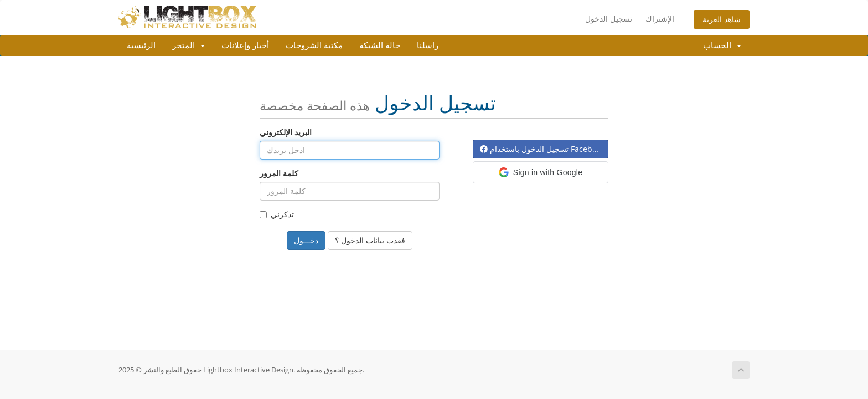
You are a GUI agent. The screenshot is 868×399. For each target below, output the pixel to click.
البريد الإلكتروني (286, 132)
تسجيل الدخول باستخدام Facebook (542, 149)
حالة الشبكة (380, 45)
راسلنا (428, 45)
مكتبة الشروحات (314, 45)
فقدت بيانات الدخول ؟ (370, 240)
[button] (541, 172)
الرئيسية (141, 45)
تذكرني (277, 214)
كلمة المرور (279, 173)
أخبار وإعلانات (245, 45)
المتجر (188, 45)
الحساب (722, 45)
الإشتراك (660, 19)
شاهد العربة (722, 19)
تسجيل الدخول (609, 19)
